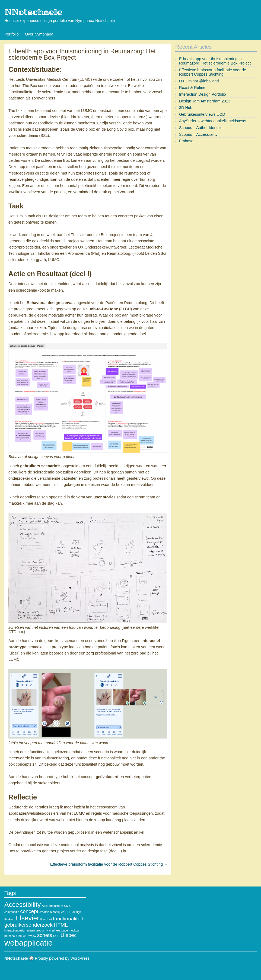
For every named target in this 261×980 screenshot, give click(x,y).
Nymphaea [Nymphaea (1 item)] (53, 930)
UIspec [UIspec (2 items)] (69, 935)
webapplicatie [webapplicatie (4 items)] (28, 943)
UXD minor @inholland (199, 81)
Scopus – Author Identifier (201, 128)
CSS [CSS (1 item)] (68, 912)
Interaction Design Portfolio (203, 94)
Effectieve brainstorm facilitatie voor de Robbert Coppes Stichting (213, 72)
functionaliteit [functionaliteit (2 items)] (68, 919)
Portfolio (12, 34)
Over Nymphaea (39, 34)
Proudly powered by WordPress (62, 958)
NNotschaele (33, 12)
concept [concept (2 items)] (29, 911)
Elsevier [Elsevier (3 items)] (27, 918)
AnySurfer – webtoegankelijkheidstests (213, 121)
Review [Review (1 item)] (31, 936)
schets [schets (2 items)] (45, 935)
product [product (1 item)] (21, 936)
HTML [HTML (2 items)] (61, 925)
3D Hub (186, 108)
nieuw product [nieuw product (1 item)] (36, 930)
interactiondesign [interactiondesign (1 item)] (15, 930)
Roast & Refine (192, 88)
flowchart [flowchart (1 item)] (46, 919)
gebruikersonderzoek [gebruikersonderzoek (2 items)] (28, 925)
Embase (186, 141)
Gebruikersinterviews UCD (202, 114)
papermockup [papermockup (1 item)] (70, 930)
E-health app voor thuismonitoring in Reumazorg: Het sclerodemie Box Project (215, 61)
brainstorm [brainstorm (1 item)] (56, 906)
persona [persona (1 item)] (10, 936)
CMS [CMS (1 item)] (67, 906)
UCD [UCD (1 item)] (56, 936)
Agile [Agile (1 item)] (45, 906)
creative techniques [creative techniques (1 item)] (52, 912)
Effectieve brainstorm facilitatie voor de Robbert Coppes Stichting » (109, 864)
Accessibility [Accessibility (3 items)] (23, 905)
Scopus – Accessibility (198, 134)
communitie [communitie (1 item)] (12, 912)
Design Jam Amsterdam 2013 (205, 101)
